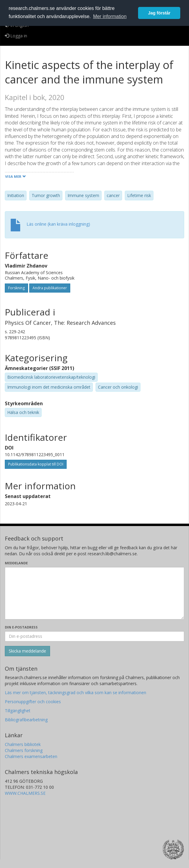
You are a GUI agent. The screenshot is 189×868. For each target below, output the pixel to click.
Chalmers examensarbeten (31, 756)
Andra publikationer (50, 288)
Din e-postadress (21, 627)
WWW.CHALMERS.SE (25, 793)
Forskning (16, 288)
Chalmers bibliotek (23, 744)
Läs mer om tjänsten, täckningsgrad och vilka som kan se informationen (76, 693)
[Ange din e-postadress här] (94, 636)
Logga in (16, 36)
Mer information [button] (110, 16)
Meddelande (16, 563)
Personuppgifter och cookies (33, 702)
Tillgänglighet (18, 711)
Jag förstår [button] (159, 13)
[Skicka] (27, 651)
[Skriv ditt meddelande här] (94, 593)
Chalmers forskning (24, 750)
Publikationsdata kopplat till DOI (36, 464)
